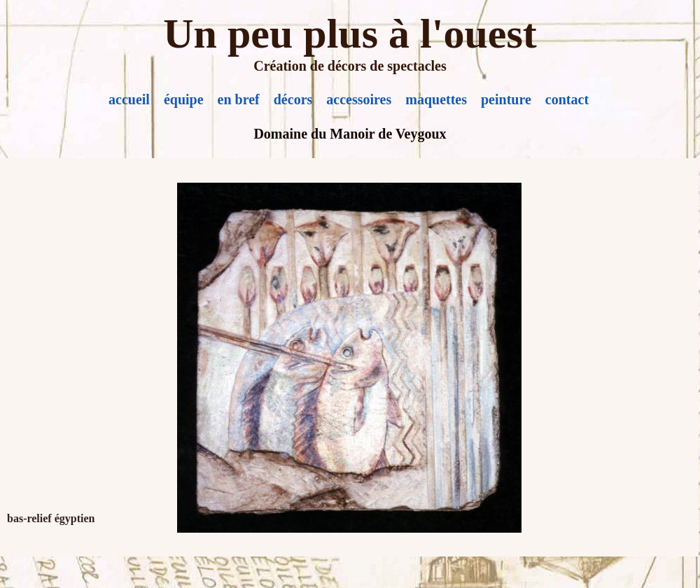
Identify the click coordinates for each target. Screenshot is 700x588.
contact (567, 99)
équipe (184, 99)
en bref (239, 99)
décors (293, 99)
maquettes (436, 99)
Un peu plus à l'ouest (350, 34)
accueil (129, 99)
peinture (506, 99)
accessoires (359, 99)
